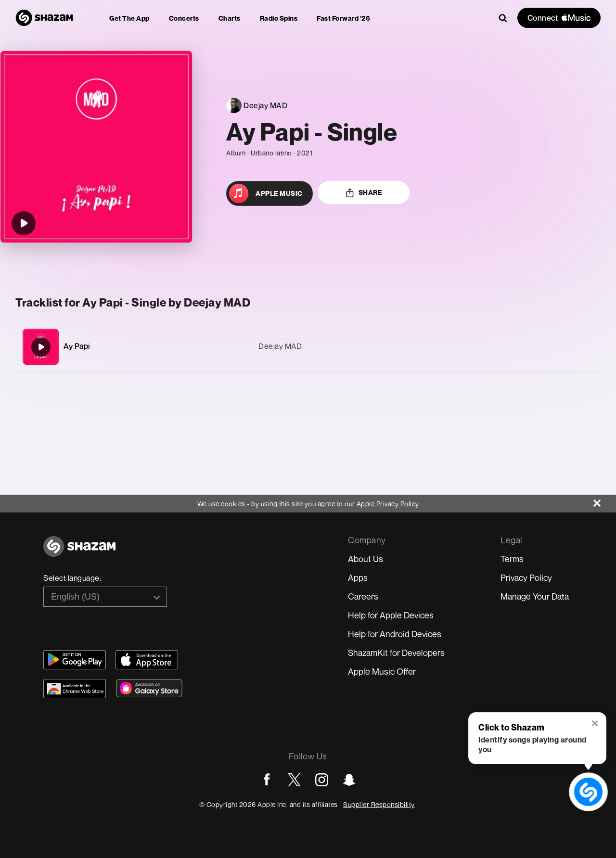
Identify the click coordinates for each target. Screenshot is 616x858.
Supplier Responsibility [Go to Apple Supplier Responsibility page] (379, 804)
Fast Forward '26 (343, 18)
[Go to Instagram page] (322, 780)
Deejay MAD (280, 346)
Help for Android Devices (395, 634)
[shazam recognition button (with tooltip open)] (588, 792)
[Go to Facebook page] (267, 780)
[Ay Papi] (308, 347)
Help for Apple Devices (391, 615)
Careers (363, 596)
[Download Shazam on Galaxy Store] (149, 688)
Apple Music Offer (382, 671)
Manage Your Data (535, 596)
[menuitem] (129, 18)
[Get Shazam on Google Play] (75, 660)
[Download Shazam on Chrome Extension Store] (75, 689)
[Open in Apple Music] (269, 193)
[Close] (605, 501)
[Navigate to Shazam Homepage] (44, 18)
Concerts (184, 18)
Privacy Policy (526, 577)
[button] (596, 724)
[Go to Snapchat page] (349, 780)
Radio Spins (279, 18)
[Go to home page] (79, 552)
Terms (512, 559)
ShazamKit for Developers (396, 653)
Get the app (129, 18)
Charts (230, 18)
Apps (358, 577)
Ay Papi (77, 346)
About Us (366, 559)
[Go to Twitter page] (294, 780)
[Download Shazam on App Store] (147, 660)
